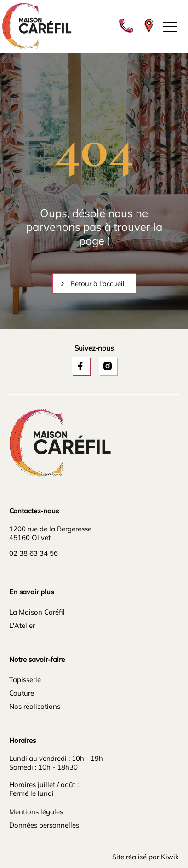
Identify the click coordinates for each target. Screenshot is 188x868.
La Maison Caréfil (37, 612)
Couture (22, 693)
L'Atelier (22, 625)
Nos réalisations (35, 706)
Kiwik (170, 857)
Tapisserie (25, 680)
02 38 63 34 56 (34, 553)
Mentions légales (36, 812)
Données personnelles (44, 825)
